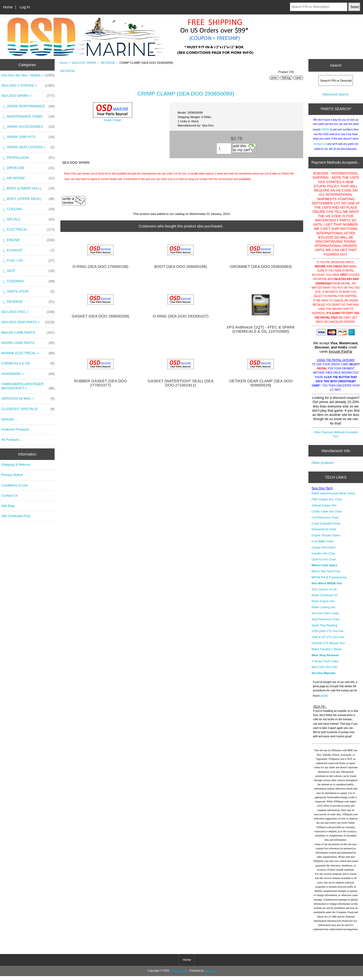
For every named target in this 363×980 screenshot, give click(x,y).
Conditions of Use (15, 485)
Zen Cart (210, 975)
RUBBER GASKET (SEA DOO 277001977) (101, 383)
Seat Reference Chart (325, 623)
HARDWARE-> (28, 374)
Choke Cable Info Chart (327, 515)
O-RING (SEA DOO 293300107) (181, 316)
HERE (325, 133)
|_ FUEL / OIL (28, 261)
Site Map (8, 506)
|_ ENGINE (28, 240)
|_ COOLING (28, 209)
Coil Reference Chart (325, 521)
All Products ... (12, 440)
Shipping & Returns (16, 465)
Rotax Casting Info (323, 611)
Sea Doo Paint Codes (325, 617)
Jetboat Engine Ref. (324, 509)
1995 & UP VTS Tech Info (328, 641)
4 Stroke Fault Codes (325, 665)
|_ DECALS (28, 219)
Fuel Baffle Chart (322, 545)
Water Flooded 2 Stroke (327, 653)
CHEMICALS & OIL (28, 363)
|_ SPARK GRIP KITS (28, 137)
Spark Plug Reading (324, 629)
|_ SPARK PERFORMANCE (28, 106)
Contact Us (10, 496)
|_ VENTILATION (28, 292)
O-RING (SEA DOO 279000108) (100, 267)
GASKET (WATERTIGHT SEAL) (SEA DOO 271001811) (181, 383)
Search (336, 65)
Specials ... (9, 419)
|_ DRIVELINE (28, 168)
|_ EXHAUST (28, 250)
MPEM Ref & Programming (329, 581)
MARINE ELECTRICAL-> (28, 353)
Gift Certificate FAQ (16, 516)
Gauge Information (323, 551)
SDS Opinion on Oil (324, 593)
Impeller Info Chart (323, 557)
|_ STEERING (28, 281)
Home (8, 7)
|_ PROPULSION (28, 158)
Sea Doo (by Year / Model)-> (28, 75)
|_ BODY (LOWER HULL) (28, 188)
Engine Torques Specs (326, 539)
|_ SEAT (28, 271)
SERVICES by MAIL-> (28, 399)
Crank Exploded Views (326, 527)
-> (28, 96)
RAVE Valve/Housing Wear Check (333, 497)
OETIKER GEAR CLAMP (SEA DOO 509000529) (261, 383)
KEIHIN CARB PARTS (28, 343)
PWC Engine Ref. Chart (327, 503)
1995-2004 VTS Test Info (328, 635)
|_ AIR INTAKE (28, 178)
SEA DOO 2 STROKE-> (28, 86)
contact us (320, 148)
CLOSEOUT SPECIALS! (28, 409)
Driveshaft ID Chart (324, 533)
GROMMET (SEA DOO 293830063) (261, 267)
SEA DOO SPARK (84, 63)
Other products (323, 467)
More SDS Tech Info (324, 671)
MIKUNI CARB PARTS (28, 333)
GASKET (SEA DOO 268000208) (100, 316)
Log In (25, 7)
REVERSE (108, 63)
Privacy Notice (12, 475)
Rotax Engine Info (323, 605)
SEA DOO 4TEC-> (28, 312)
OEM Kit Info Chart (324, 563)
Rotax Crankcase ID (324, 599)
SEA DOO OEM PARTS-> (28, 322)
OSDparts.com (179, 975)
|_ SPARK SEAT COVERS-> (28, 147)
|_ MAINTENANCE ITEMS (28, 116)
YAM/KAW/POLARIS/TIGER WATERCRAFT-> (28, 386)
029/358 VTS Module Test (328, 647)
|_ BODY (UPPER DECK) (28, 199)
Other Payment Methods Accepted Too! (336, 438)
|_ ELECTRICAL (28, 230)
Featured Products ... (17, 429)
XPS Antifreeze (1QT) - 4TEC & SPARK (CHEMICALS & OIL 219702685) (261, 329)
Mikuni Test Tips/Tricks (326, 575)
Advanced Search (336, 98)
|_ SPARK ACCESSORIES (28, 127)
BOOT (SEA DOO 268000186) (181, 267)
